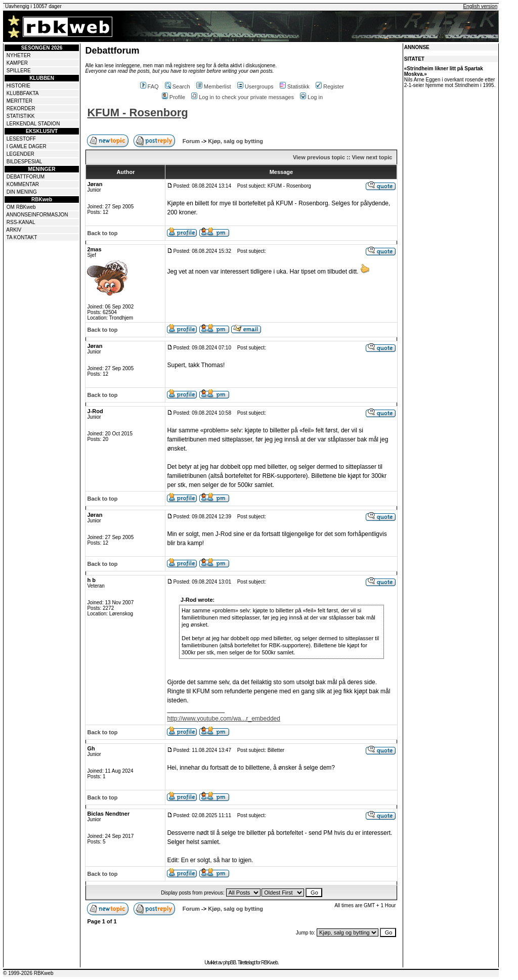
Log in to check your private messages (243, 97)
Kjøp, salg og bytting (235, 141)
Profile (174, 97)
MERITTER (19, 101)
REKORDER (21, 108)
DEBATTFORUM (26, 177)
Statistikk (295, 86)
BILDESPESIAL (25, 162)
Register (330, 86)
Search (178, 86)
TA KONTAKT (22, 237)
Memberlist (214, 86)
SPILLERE (19, 71)
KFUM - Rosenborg (137, 113)
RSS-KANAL (21, 222)
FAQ (149, 86)
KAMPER (17, 63)
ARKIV (14, 230)
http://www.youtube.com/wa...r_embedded (223, 719)
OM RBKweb (21, 207)
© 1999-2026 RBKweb (28, 973)
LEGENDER (20, 154)
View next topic (372, 157)
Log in (311, 97)
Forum (191, 141)
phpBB (229, 963)
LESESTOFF (21, 139)
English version (480, 6)
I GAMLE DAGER (27, 146)
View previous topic (319, 157)
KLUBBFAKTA (23, 93)
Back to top (102, 233)
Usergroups (255, 86)
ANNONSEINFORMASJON (37, 215)
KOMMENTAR (23, 184)
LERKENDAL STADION (33, 124)
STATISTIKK (21, 116)
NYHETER (19, 55)
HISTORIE (18, 86)
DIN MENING (22, 192)
